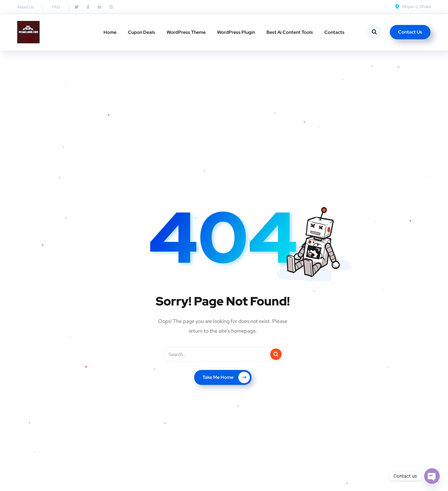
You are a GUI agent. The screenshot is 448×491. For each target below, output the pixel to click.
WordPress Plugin (236, 32)
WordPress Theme (186, 32)
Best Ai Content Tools (290, 32)
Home (110, 32)
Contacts (334, 32)
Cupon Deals (142, 32)
